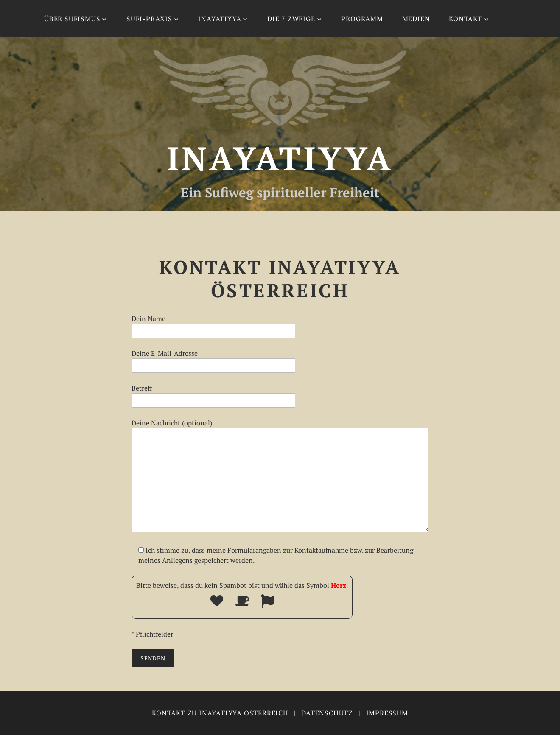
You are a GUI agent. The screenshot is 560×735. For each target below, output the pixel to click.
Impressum (387, 713)
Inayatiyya (220, 19)
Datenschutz (327, 713)
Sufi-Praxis (149, 19)
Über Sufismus (72, 19)
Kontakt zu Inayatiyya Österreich (220, 713)
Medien (416, 19)
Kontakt (466, 19)
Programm (362, 19)
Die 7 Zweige (291, 19)
